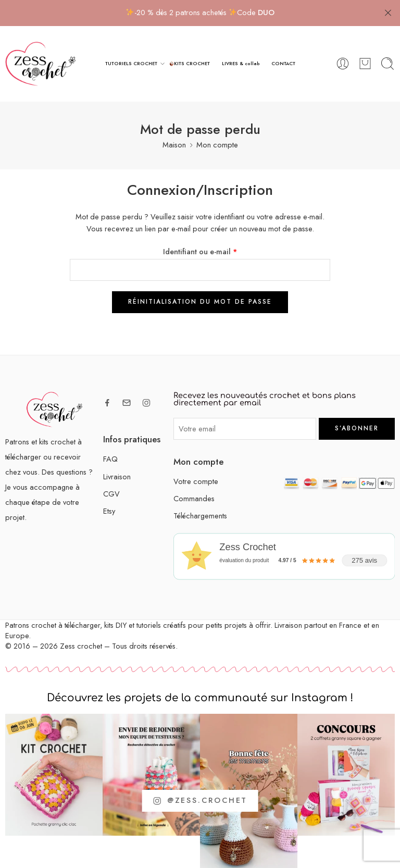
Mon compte (217, 145)
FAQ (110, 459)
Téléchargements (200, 516)
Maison (174, 145)
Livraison (117, 476)
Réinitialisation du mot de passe (200, 302)
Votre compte (196, 481)
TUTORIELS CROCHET (131, 64)
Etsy (109, 511)
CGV (111, 493)
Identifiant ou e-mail (200, 251)
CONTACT (283, 63)
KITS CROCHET (190, 63)
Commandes (194, 498)
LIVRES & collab (241, 63)
